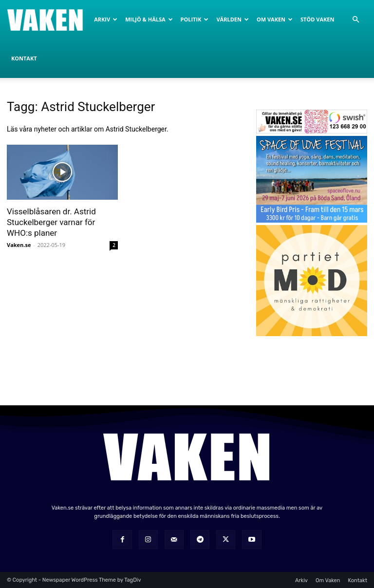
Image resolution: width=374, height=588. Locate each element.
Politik (195, 19)
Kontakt (24, 58)
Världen (232, 19)
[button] (355, 20)
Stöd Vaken (317, 19)
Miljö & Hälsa (149, 19)
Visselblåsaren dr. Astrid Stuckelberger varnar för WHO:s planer (51, 222)
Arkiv (106, 19)
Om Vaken (275, 19)
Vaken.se (19, 245)
